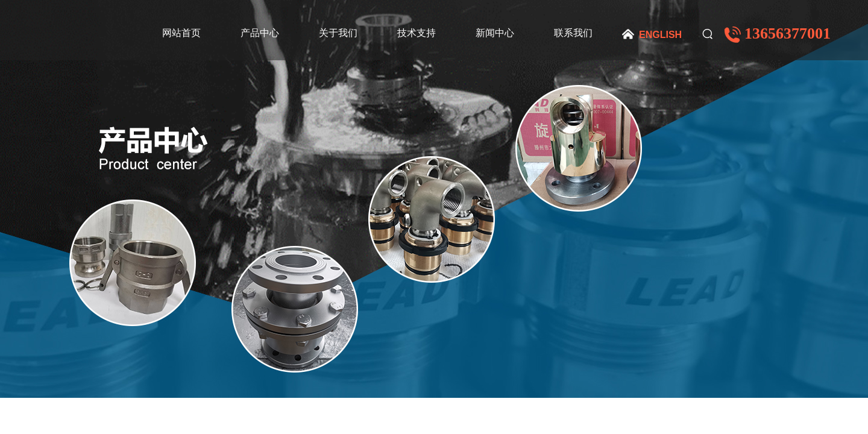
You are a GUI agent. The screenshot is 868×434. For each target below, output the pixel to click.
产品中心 (260, 33)
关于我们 (338, 33)
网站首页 (181, 33)
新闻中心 (495, 33)
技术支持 (417, 33)
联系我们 (573, 33)
